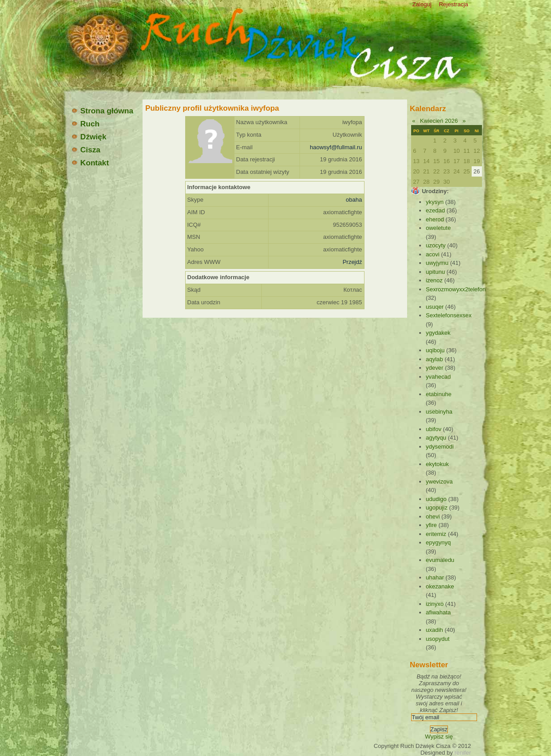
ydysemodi (440, 447)
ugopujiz (437, 508)
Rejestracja (453, 4)
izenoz (434, 280)
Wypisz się (439, 737)
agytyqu (436, 438)
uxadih (434, 630)
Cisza (86, 150)
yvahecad (438, 377)
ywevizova (439, 482)
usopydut (438, 639)
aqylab (434, 359)
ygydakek (438, 333)
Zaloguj (422, 4)
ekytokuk (437, 464)
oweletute (438, 228)
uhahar (435, 577)
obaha (354, 200)
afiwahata (438, 612)
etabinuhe (439, 394)
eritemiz (436, 534)
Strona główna (102, 111)
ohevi (433, 516)
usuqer (435, 307)
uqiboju (435, 350)
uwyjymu (437, 263)
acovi (433, 254)
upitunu (436, 272)
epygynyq (438, 542)
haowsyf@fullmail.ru (336, 147)
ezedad (436, 210)
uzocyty (436, 245)
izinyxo (435, 604)
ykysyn (435, 202)
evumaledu (440, 560)
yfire (432, 525)
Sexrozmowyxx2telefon (456, 289)
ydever (435, 368)
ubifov (434, 429)
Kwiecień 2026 (439, 121)
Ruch (85, 124)
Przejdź (352, 262)
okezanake (440, 586)
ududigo (436, 499)
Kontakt (90, 163)
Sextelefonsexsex (449, 315)
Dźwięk (89, 137)
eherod (435, 219)
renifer (463, 753)
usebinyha (439, 412)
